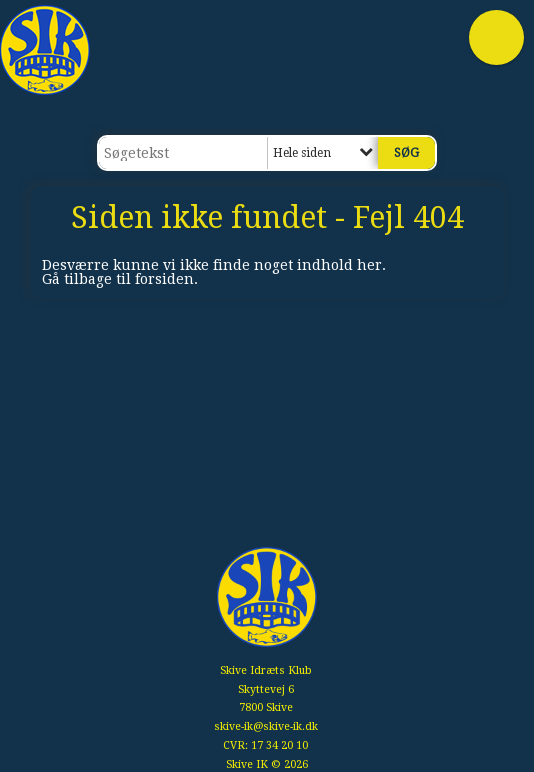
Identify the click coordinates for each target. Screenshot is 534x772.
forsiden (164, 279)
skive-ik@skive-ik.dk (266, 726)
